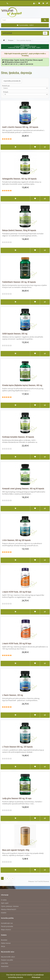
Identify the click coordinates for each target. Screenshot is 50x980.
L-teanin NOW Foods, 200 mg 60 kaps (17, 643)
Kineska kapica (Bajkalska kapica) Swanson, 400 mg (22, 385)
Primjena (11, 40)
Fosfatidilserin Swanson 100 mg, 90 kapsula (19, 282)
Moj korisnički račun (8, 957)
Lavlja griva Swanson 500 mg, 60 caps (17, 798)
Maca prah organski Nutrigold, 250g (16, 850)
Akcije (3, 946)
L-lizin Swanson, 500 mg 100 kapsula (16, 540)
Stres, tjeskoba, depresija (24, 40)
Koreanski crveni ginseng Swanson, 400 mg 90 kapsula (23, 489)
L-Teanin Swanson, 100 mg (12, 695)
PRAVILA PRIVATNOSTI (9, 910)
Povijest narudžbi (7, 960)
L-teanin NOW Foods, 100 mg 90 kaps (17, 592)
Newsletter (5, 966)
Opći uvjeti (5, 903)
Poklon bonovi (6, 943)
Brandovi (4, 940)
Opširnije (27, 977)
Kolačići (4, 913)
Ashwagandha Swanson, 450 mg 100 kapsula (19, 179)
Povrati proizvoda (7, 926)
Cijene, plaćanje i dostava (10, 906)
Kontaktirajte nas (7, 923)
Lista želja (4, 963)
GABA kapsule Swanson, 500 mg (15, 334)
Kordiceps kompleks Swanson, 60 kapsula (18, 437)
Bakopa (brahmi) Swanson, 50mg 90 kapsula (19, 230)
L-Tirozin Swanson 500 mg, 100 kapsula (17, 747)
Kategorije (7, 33)
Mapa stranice (6, 930)
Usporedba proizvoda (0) (12, 81)
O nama (4, 900)
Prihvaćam (36, 977)
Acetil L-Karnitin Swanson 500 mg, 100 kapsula (20, 127)
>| (13, 878)
